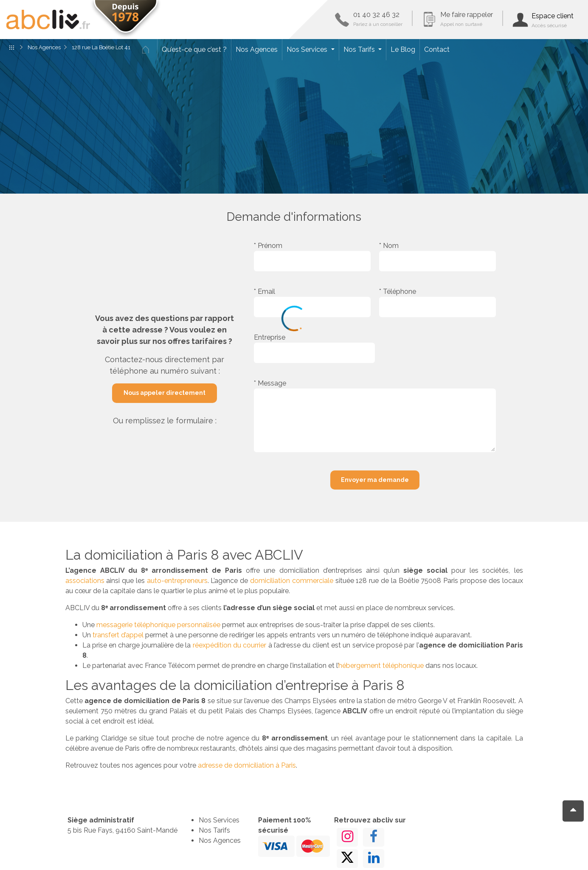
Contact (437, 49)
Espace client (553, 20)
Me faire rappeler (467, 19)
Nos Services (308, 49)
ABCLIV (48, 20)
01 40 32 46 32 (378, 19)
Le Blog (403, 49)
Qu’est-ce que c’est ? (194, 49)
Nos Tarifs (360, 49)
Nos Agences (257, 49)
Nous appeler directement (165, 393)
